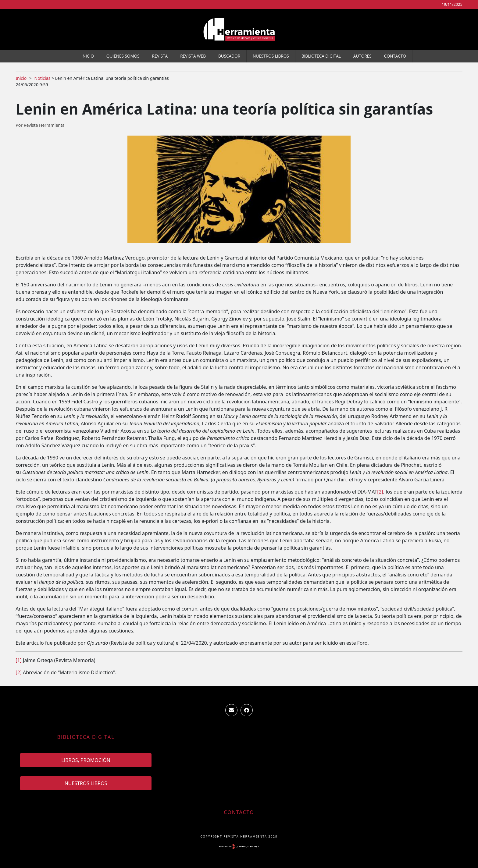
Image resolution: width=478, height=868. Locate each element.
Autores (362, 56)
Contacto (395, 56)
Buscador (229, 56)
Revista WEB (193, 56)
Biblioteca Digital (321, 56)
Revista (160, 56)
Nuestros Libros (271, 56)
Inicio (88, 56)
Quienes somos (123, 56)
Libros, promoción (86, 760)
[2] (380, 492)
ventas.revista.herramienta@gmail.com (231, 710)
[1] (19, 660)
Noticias (42, 78)
